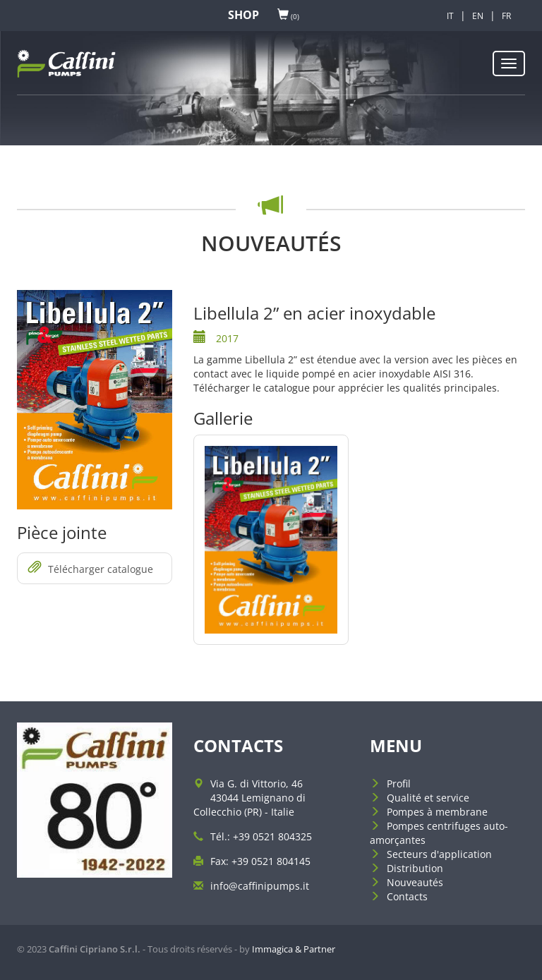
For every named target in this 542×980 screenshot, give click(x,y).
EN (478, 16)
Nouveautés (415, 882)
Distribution (415, 868)
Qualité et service (428, 798)
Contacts (407, 896)
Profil (399, 784)
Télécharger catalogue (91, 568)
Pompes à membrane (437, 812)
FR (506, 16)
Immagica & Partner (294, 949)
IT (450, 16)
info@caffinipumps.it (260, 886)
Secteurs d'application (439, 854)
